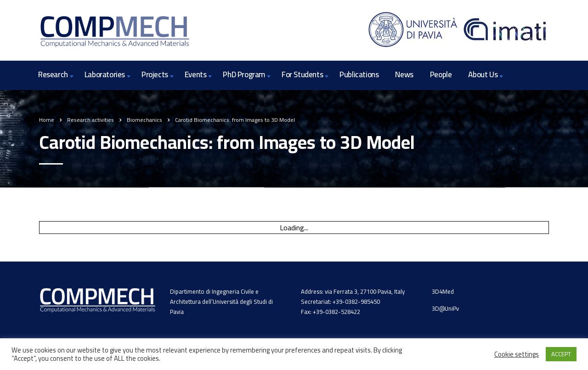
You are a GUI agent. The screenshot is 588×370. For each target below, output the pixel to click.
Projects (155, 74)
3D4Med (443, 291)
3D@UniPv (445, 308)
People (441, 74)
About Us (483, 74)
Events (196, 74)
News (404, 74)
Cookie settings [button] (517, 354)
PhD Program (244, 74)
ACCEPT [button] (561, 354)
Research (53, 74)
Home (47, 120)
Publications (359, 74)
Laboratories (105, 74)
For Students (302, 74)
